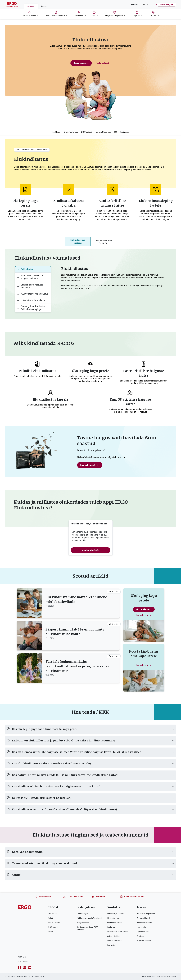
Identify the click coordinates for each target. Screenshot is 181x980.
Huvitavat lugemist (103, 132)
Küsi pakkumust (144, 609)
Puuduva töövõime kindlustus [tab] (33, 294)
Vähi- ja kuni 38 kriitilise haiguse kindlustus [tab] (30, 277)
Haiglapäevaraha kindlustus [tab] (32, 300)
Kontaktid (98, 897)
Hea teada (141, 927)
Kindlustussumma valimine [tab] (103, 241)
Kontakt (135, 5)
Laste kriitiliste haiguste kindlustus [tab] (30, 286)
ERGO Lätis (22, 957)
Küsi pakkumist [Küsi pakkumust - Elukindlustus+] (81, 63)
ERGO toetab (53, 927)
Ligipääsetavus (143, 932)
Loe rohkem (144, 615)
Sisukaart (141, 936)
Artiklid (50, 932)
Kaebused (111, 927)
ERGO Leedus (23, 961)
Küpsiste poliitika (144, 941)
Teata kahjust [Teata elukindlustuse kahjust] (102, 63)
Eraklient (31, 7)
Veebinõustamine (114, 923)
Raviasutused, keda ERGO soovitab (88, 928)
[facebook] (19, 967)
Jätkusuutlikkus (54, 923)
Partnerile (111, 945)
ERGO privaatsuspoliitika (166, 976)
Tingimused (125, 132)
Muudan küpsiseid (90, 550)
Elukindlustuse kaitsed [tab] (78, 241)
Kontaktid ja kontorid (116, 914)
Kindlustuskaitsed (71, 132)
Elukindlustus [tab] (25, 269)
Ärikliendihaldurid (114, 936)
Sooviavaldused (143, 918)
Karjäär (50, 918)
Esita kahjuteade (73, 897)
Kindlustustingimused (132, 897)
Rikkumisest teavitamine (117, 932)
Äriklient (44, 7)
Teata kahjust (166, 5)
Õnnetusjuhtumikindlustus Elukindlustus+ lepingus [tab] (31, 308)
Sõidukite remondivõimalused (89, 918)
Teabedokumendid (145, 923)
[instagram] (24, 967)
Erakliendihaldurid (114, 941)
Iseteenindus (43, 897)
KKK (115, 132)
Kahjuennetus (83, 923)
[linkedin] (30, 967)
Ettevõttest (52, 914)
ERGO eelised (87, 132)
